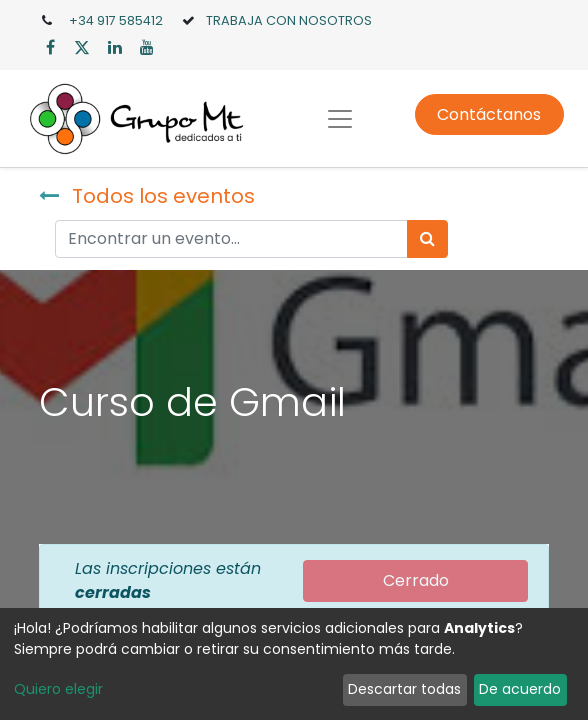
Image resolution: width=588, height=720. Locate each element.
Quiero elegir (58, 689)
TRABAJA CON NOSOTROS (289, 20)
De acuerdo (520, 689)
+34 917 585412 (116, 20)
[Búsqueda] (427, 239)
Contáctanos (489, 114)
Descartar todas (404, 689)
